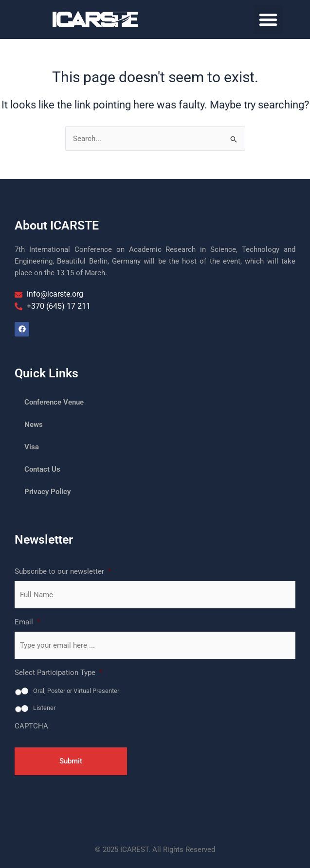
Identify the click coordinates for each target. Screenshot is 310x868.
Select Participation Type (58, 673)
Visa (32, 447)
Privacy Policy (47, 492)
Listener (44, 708)
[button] (268, 19)
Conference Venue (54, 402)
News (34, 425)
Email (27, 622)
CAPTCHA (31, 726)
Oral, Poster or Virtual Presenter (76, 691)
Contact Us (42, 469)
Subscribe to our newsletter (63, 571)
